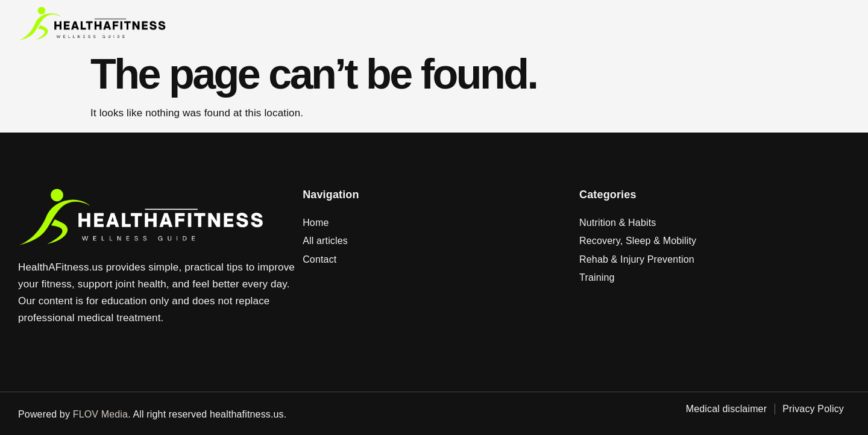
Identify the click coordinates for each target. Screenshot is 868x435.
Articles (511, 24)
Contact (574, 24)
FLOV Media (100, 414)
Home (457, 24)
